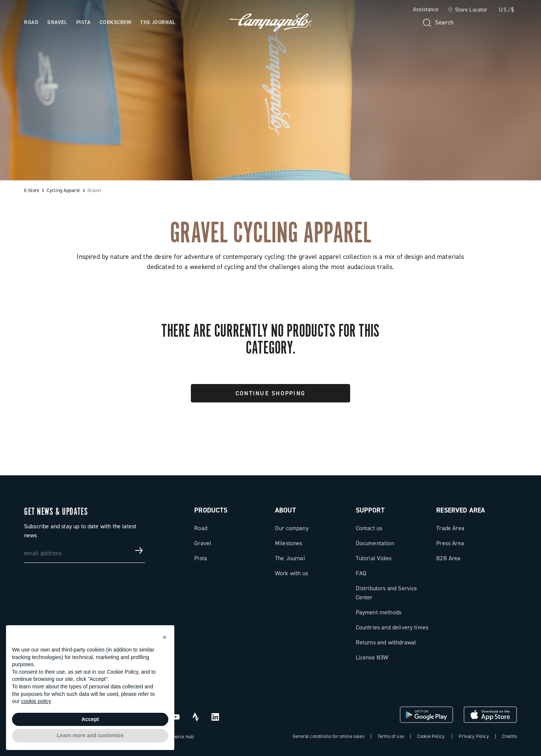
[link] (468, 10)
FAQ (361, 573)
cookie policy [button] (36, 701)
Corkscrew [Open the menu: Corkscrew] (115, 22)
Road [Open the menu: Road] (31, 22)
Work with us (292, 573)
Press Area (450, 543)
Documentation (375, 543)
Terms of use (391, 736)
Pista (201, 558)
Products (211, 510)
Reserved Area (461, 510)
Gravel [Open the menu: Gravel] (57, 22)
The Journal (290, 558)
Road (201, 528)
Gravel (203, 543)
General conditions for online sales (329, 736)
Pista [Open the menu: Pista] (84, 22)
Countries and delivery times (392, 627)
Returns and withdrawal (386, 642)
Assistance (426, 9)
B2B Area (448, 558)
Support (370, 510)
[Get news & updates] (139, 550)
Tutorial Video (374, 558)
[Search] (438, 23)
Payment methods (379, 612)
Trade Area (450, 528)
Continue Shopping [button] (270, 393)
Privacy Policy (474, 736)
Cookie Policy (431, 736)
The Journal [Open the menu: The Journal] (158, 22)
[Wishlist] (475, 23)
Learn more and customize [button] (90, 735)
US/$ (507, 10)
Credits (509, 736)
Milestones (289, 543)
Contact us (369, 528)
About (286, 510)
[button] (165, 637)
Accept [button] (90, 719)
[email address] (85, 550)
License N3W (372, 657)
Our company (292, 528)
